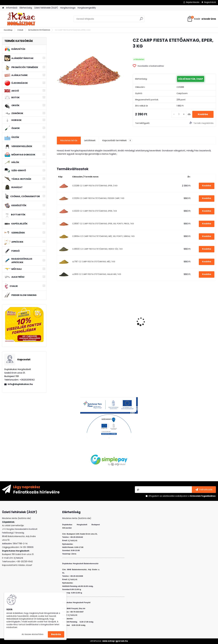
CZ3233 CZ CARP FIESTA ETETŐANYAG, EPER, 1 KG (95, 211)
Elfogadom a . (182, 496)
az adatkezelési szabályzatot (174, 496)
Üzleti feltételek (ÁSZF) (46, 8)
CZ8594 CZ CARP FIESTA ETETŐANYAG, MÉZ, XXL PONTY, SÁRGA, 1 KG (103, 236)
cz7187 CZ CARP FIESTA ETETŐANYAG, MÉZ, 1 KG (94, 262)
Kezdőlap (8, 30)
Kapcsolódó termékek (117, 141)
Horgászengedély (87, 8)
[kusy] (179, 114)
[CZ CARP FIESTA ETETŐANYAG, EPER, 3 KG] (90, 71)
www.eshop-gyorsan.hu (115, 641)
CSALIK (20, 30)
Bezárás (56, 634)
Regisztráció (210, 2)
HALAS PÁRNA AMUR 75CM (193, 317)
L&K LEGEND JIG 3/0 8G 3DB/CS (76, 324)
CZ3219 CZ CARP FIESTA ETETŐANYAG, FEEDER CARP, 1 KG (98, 198)
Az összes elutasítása (33, 634)
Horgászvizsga (68, 8)
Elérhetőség (26, 8)
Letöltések (90, 140)
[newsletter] (204, 490)
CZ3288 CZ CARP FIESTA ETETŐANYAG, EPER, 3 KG (95, 186)
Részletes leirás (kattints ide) (77, 518)
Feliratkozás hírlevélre (36, 492)
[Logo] (21, 19)
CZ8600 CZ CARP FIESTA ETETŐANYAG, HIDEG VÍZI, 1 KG (97, 249)
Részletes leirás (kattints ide (16, 518)
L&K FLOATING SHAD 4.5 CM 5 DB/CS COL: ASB (115, 325)
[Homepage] (3, 8)
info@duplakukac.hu (20, 384)
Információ (12, 8)
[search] (141, 20)
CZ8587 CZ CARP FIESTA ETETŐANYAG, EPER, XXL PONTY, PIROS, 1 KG (103, 224)
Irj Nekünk (18, 558)
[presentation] (58, 317)
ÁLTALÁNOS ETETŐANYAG (39, 30)
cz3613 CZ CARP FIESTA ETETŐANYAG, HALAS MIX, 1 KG (97, 274)
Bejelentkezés (193, 2)
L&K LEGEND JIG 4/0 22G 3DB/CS (152, 325)
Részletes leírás (69, 140)
